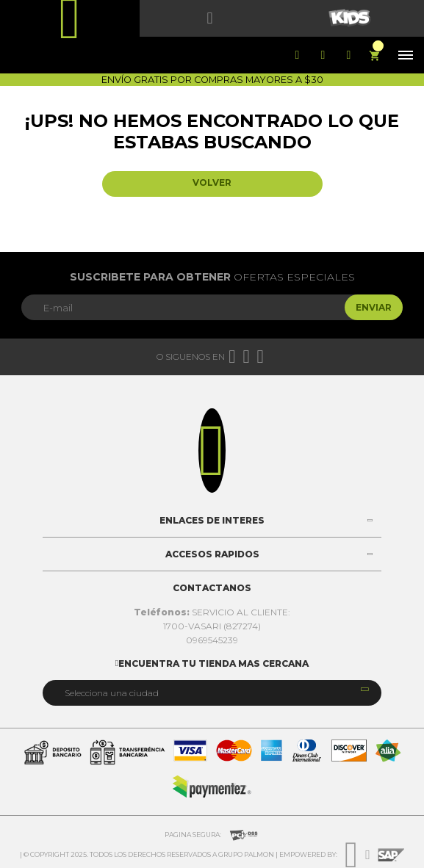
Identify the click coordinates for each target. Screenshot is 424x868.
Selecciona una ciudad (112, 693)
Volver (212, 182)
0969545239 (212, 640)
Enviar (374, 307)
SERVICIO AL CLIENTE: (212, 612)
